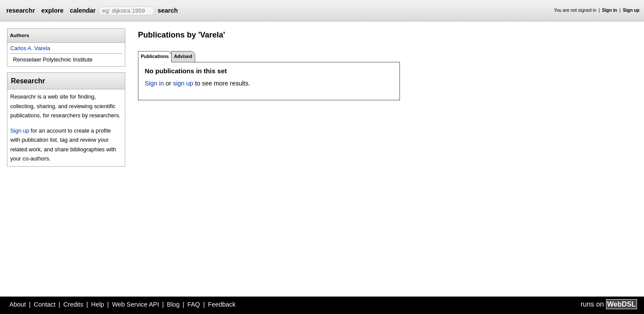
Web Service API (135, 304)
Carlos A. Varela (30, 48)
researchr (21, 10)
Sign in (610, 10)
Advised (183, 56)
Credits (73, 304)
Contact (45, 304)
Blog (173, 304)
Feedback (222, 304)
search (168, 10)
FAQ (194, 304)
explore (52, 10)
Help (98, 304)
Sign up (631, 10)
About (18, 304)
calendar (83, 10)
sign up (183, 83)
